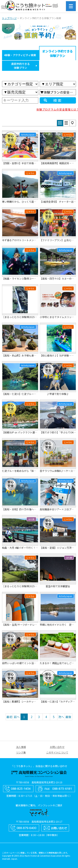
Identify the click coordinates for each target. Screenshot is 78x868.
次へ (61, 717)
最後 (68, 717)
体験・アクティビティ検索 (20, 55)
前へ (17, 717)
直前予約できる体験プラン (20, 66)
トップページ (9, 18)
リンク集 (21, 752)
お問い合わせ (57, 747)
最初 (9, 717)
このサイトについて (57, 752)
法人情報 (21, 747)
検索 (58, 100)
